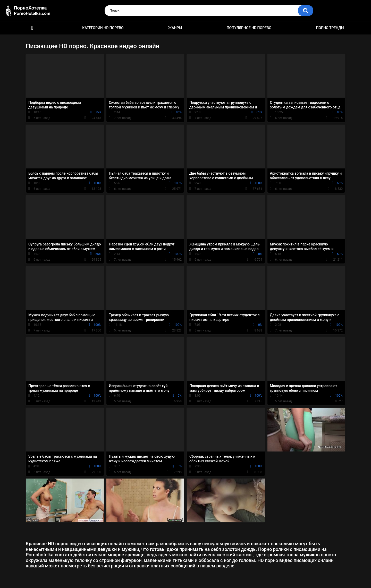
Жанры (175, 28)
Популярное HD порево (249, 28)
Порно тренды (330, 28)
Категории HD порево (103, 28)
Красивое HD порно (32, 28)
